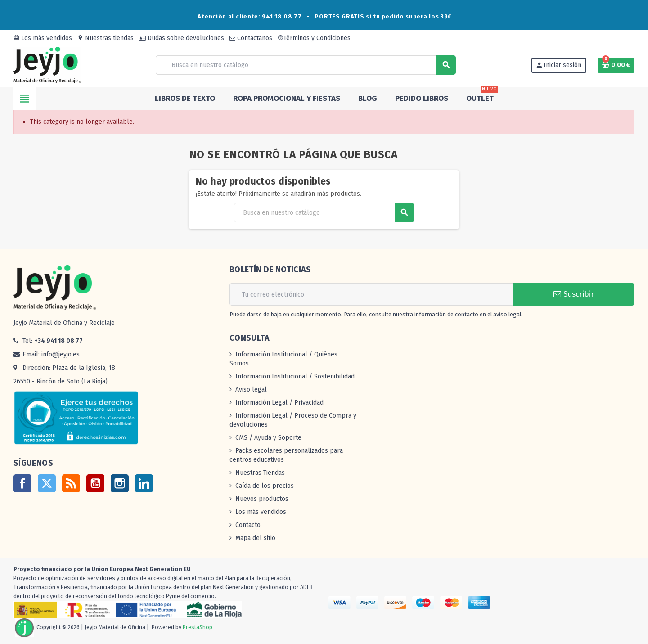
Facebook (22, 483)
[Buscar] (306, 65)
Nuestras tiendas (106, 38)
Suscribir (574, 294)
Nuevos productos (262, 499)
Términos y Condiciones (314, 38)
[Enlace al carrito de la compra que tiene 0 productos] (616, 65)
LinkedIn (144, 483)
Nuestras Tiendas (260, 473)
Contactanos (251, 38)
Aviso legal (251, 390)
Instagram (120, 483)
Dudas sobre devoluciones (182, 38)
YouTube (95, 483)
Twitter (47, 483)
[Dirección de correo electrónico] (371, 294)
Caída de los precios (265, 486)
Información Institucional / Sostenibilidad (295, 376)
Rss (71, 483)
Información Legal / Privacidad (279, 403)
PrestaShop (198, 627)
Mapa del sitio (255, 538)
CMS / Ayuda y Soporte (268, 438)
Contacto (248, 525)
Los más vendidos (43, 38)
